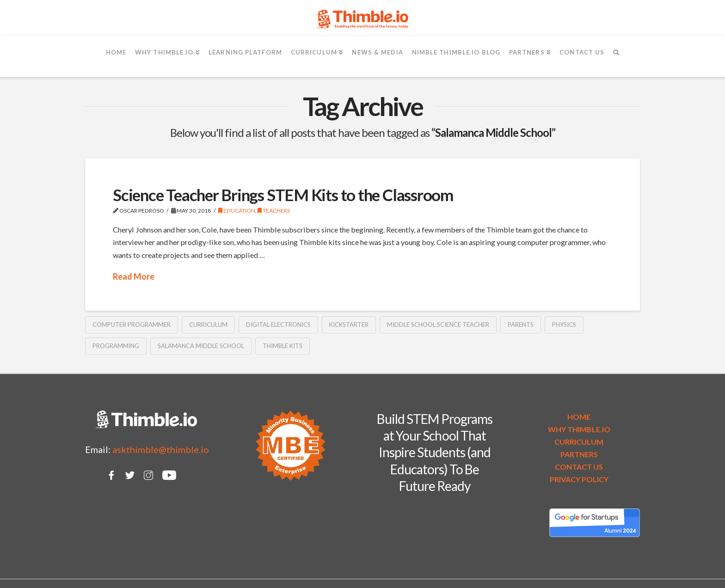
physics (564, 325)
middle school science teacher (438, 325)
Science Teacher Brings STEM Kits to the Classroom (283, 195)
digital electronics (278, 325)
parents (521, 325)
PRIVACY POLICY (579, 479)
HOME (579, 417)
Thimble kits (283, 346)
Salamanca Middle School (201, 346)
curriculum (208, 325)
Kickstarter (349, 325)
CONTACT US (579, 467)
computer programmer (132, 325)
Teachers (274, 211)
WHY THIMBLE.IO (579, 429)
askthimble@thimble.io (161, 449)
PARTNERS (579, 454)
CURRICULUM (579, 442)
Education (237, 211)
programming (116, 346)
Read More (134, 276)
